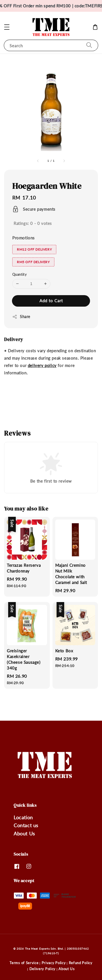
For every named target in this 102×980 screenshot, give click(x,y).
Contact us (26, 825)
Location (23, 817)
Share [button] (21, 317)
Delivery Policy (43, 969)
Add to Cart (51, 301)
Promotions (24, 238)
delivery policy (42, 365)
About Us (24, 834)
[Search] (89, 45)
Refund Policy (81, 963)
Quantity (19, 274)
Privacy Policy (54, 963)
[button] (7, 27)
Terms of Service (24, 963)
